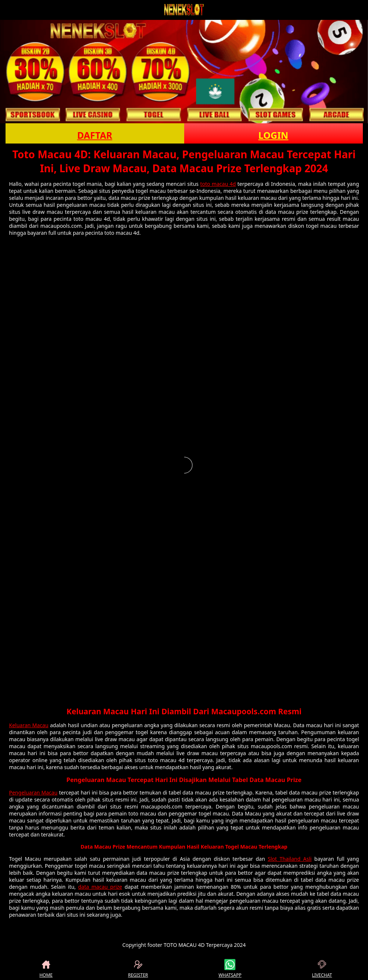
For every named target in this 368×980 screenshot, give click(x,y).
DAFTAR (94, 135)
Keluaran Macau (29, 725)
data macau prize (100, 887)
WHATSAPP (230, 969)
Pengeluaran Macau (34, 793)
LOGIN (273, 135)
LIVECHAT (322, 969)
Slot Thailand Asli (290, 859)
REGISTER (138, 969)
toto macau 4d (218, 184)
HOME (46, 969)
